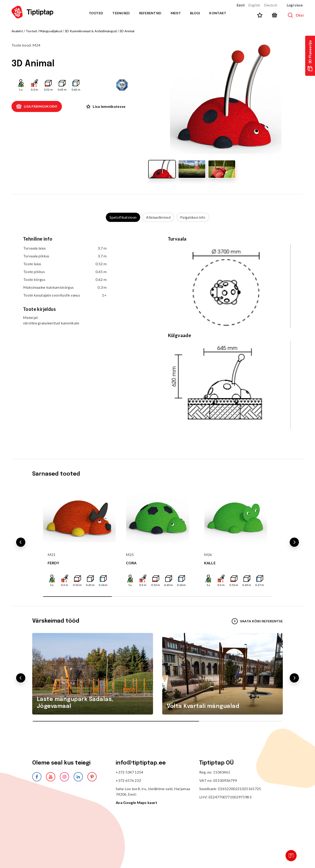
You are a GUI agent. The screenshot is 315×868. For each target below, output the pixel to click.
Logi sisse (295, 5)
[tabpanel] (157, 336)
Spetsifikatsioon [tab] (123, 217)
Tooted (96, 13)
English (254, 5)
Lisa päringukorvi (37, 106)
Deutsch (271, 5)
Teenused (121, 13)
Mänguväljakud (51, 31)
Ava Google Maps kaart (137, 802)
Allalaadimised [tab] (158, 217)
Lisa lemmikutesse (106, 106)
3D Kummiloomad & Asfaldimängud (91, 31)
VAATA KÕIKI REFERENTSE (257, 621)
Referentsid (150, 13)
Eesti (241, 5)
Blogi (195, 13)
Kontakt (218, 13)
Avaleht (17, 31)
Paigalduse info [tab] (193, 217)
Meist (176, 13)
